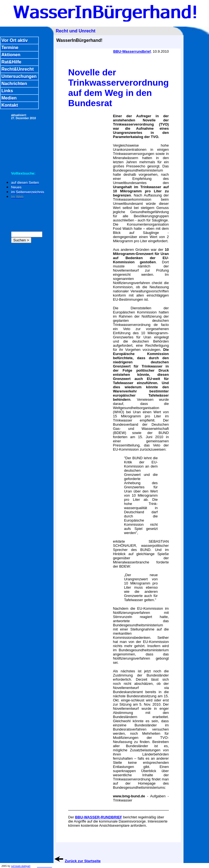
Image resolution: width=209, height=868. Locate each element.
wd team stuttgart (21, 866)
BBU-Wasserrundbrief (132, 51)
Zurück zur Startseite (83, 861)
